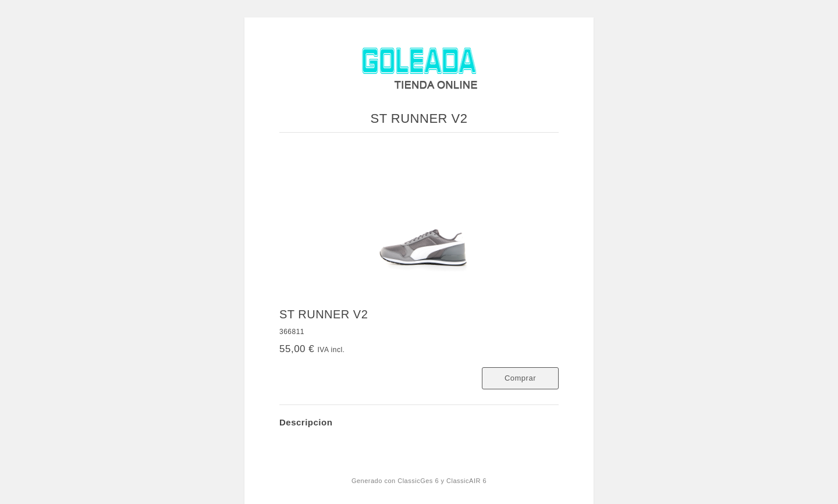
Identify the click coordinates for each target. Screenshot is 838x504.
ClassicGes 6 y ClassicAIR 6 (442, 481)
